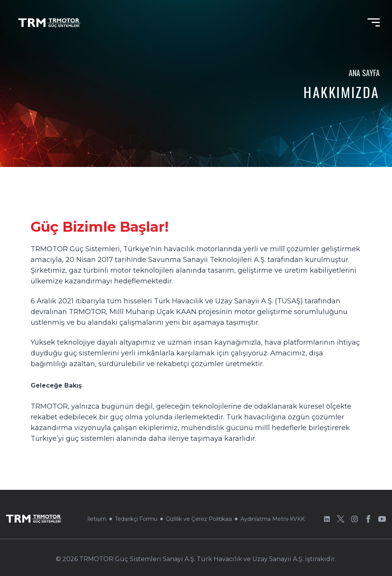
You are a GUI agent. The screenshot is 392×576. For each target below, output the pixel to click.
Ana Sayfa (364, 73)
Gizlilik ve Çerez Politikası (199, 519)
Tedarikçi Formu (136, 519)
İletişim (97, 519)
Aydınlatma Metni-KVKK (273, 519)
